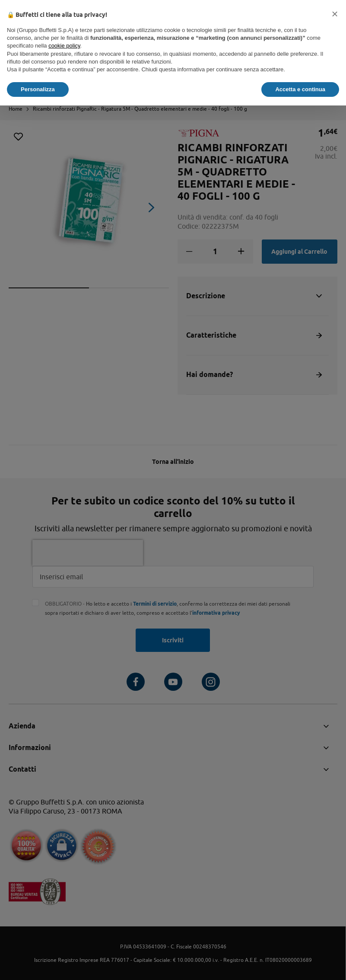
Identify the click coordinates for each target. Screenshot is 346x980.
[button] (335, 14)
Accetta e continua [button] (300, 89)
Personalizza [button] (38, 89)
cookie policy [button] (64, 46)
